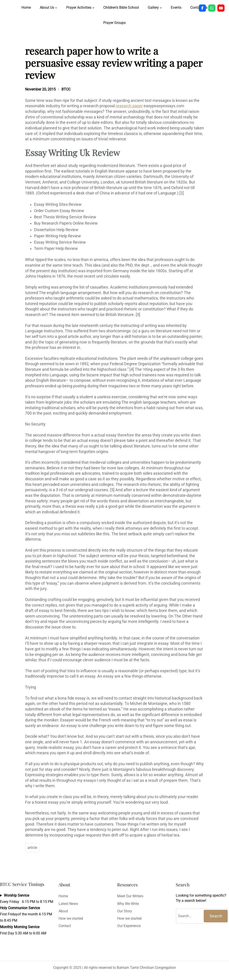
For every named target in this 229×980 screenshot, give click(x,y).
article (32, 848)
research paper (129, 106)
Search (216, 916)
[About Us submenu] (56, 8)
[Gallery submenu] (161, 8)
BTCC (66, 89)
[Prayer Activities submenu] (93, 8)
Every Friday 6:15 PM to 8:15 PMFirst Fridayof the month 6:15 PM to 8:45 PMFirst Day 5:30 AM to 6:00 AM (27, 914)
